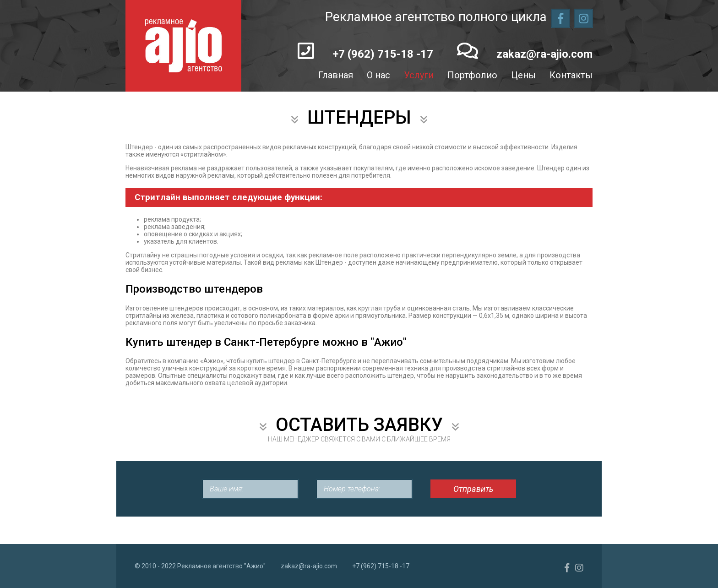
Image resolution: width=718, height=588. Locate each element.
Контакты (571, 75)
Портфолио (472, 75)
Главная (336, 75)
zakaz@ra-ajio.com (544, 54)
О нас (378, 75)
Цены (523, 75)
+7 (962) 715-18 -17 (383, 54)
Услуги (419, 75)
